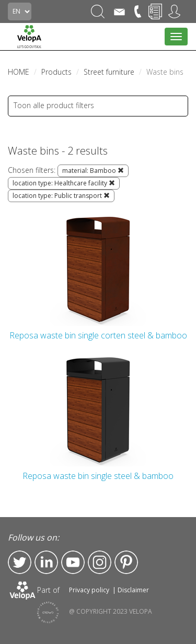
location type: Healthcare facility (64, 183)
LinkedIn (46, 562)
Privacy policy (89, 590)
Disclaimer (133, 590)
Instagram (100, 562)
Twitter (20, 562)
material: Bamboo (93, 171)
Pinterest (126, 562)
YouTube (73, 562)
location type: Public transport (61, 196)
